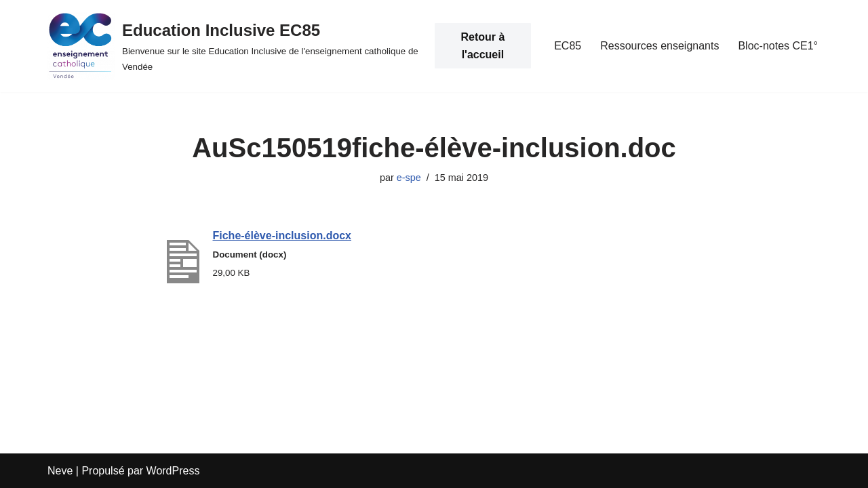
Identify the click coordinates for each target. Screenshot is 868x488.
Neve (60, 471)
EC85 (568, 46)
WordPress (173, 471)
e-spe (409, 178)
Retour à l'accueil (482, 46)
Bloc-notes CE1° (778, 46)
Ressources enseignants (659, 46)
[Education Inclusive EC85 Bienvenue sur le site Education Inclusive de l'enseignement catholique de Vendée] (234, 46)
